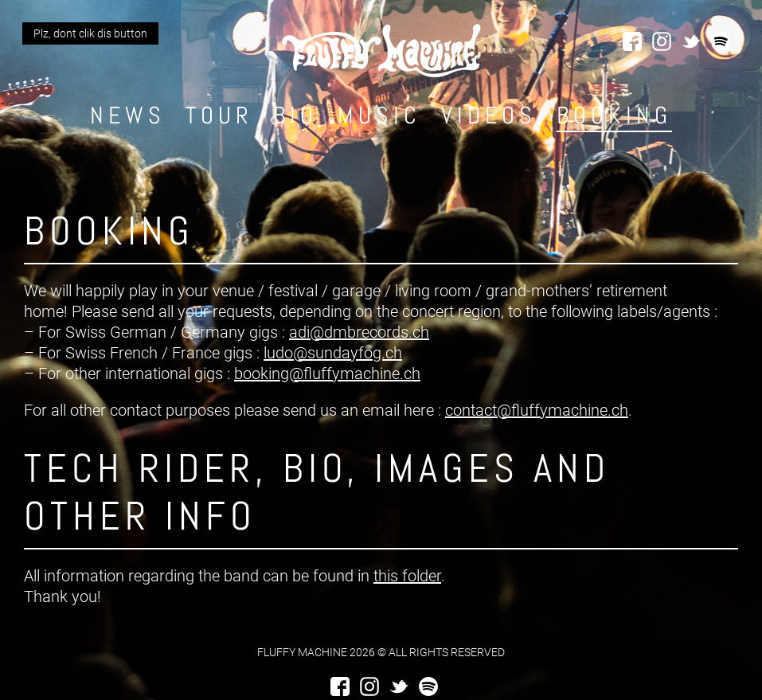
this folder (407, 576)
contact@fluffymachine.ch (537, 410)
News (128, 115)
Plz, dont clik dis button (90, 33)
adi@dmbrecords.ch (359, 332)
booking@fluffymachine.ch (327, 373)
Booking (614, 115)
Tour (219, 115)
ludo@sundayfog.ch (333, 353)
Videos (489, 115)
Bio (295, 115)
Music (379, 115)
